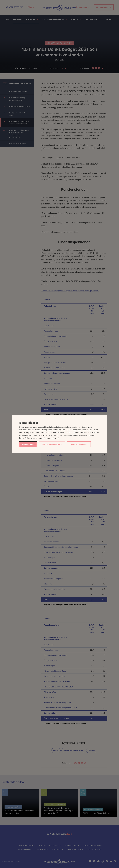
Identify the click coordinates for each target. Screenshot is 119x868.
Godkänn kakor (28, 444)
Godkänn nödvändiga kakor (52, 444)
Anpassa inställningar (79, 444)
